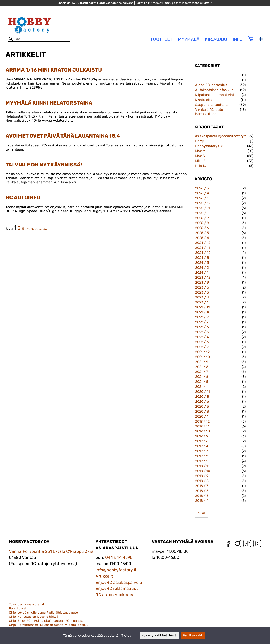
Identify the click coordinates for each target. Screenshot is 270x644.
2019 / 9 (202, 436)
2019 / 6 (202, 441)
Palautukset (18, 609)
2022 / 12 (203, 307)
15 (32, 229)
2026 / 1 (202, 198)
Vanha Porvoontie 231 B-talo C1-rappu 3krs (51, 551)
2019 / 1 (201, 461)
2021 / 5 (202, 382)
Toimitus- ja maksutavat (27, 604)
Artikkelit (104, 576)
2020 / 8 (202, 397)
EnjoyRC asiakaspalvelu (119, 582)
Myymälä (189, 39)
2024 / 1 (202, 273)
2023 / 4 (202, 297)
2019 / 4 (202, 446)
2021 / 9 (202, 362)
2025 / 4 (202, 238)
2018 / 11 (202, 466)
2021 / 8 (202, 367)
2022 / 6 (202, 327)
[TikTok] (247, 544)
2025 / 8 (202, 223)
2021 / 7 (202, 372)
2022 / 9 (202, 317)
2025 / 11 (202, 208)
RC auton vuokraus (114, 595)
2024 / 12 (203, 243)
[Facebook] (228, 544)
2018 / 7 (202, 486)
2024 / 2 (202, 268)
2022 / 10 (203, 312)
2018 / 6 (202, 491)
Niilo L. (200, 166)
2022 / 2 (202, 347)
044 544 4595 (119, 557)
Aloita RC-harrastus (211, 85)
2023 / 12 (203, 277)
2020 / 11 (202, 392)
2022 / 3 (202, 342)
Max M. (201, 151)
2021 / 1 (201, 387)
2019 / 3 (202, 451)
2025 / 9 (202, 218)
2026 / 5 (202, 188)
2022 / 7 (202, 322)
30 (41, 229)
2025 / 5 (202, 233)
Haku (201, 513)
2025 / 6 (202, 228)
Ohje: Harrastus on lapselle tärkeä (34, 617)
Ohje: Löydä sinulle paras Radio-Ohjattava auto (43, 613)
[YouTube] (257, 544)
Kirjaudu (216, 39)
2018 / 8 (202, 481)
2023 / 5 (202, 292)
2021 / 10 (202, 357)
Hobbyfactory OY (209, 146)
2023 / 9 (202, 282)
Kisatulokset (205, 100)
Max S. (200, 156)
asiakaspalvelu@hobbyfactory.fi (221, 136)
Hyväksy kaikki (193, 635)
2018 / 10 (203, 471)
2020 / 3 (202, 411)
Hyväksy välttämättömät (160, 635)
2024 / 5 (202, 263)
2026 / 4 (202, 193)
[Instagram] (237, 544)
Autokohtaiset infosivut (214, 90)
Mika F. (201, 161)
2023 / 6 (202, 287)
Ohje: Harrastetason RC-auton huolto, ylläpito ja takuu (49, 625)
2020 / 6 (202, 401)
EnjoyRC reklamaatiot (117, 588)
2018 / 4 (202, 501)
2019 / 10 (202, 431)
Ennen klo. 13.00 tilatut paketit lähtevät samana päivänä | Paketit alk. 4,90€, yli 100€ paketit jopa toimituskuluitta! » (135, 3)
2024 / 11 (202, 248)
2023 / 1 (202, 302)
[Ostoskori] (251, 41)
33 (45, 229)
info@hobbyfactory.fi (116, 570)
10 (29, 229)
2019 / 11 (202, 426)
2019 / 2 (202, 456)
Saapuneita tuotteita (212, 105)
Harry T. (201, 141)
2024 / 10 (203, 253)
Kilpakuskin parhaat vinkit (216, 95)
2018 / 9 (202, 476)
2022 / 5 (202, 332)
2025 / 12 (203, 203)
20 (36, 229)
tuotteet (161, 39)
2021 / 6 (202, 377)
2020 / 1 (202, 416)
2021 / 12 (202, 352)
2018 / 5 (202, 496)
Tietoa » (128, 635)
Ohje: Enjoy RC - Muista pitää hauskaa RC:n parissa (46, 621)
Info (238, 39)
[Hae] (39, 39)
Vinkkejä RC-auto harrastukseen (209, 112)
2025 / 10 (203, 213)
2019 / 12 (202, 421)
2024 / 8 (202, 258)
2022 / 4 (202, 337)
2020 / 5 (202, 406)
